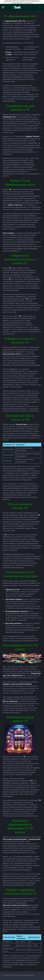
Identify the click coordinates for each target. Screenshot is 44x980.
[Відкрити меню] (4, 7)
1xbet (11, 30)
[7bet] (17, 7)
